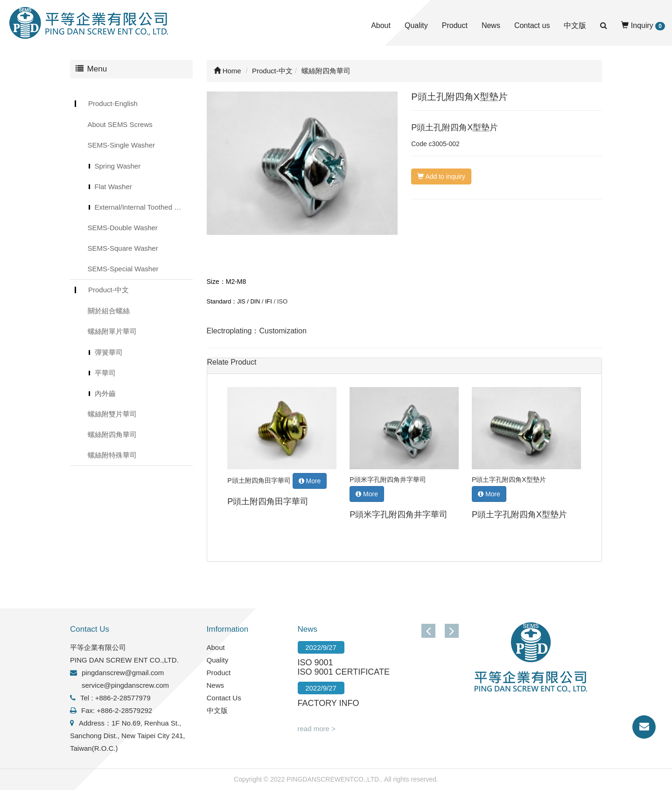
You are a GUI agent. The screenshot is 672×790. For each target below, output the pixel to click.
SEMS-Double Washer (123, 228)
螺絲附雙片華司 (112, 414)
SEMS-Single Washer (122, 145)
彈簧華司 (109, 352)
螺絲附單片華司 (112, 331)
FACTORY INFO (329, 703)
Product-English (113, 103)
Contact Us (224, 698)
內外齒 (105, 393)
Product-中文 (108, 290)
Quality (416, 25)
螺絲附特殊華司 (112, 455)
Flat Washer (113, 187)
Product (455, 25)
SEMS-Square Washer (123, 248)
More (310, 481)
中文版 (575, 25)
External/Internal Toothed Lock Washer (144, 207)
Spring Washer (118, 166)
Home (227, 71)
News (491, 25)
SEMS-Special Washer (123, 269)
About (381, 25)
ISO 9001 (315, 663)
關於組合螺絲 (109, 311)
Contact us (532, 25)
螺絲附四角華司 (112, 434)
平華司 (105, 373)
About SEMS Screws (120, 124)
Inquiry (643, 26)
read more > (317, 729)
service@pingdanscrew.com (125, 685)
